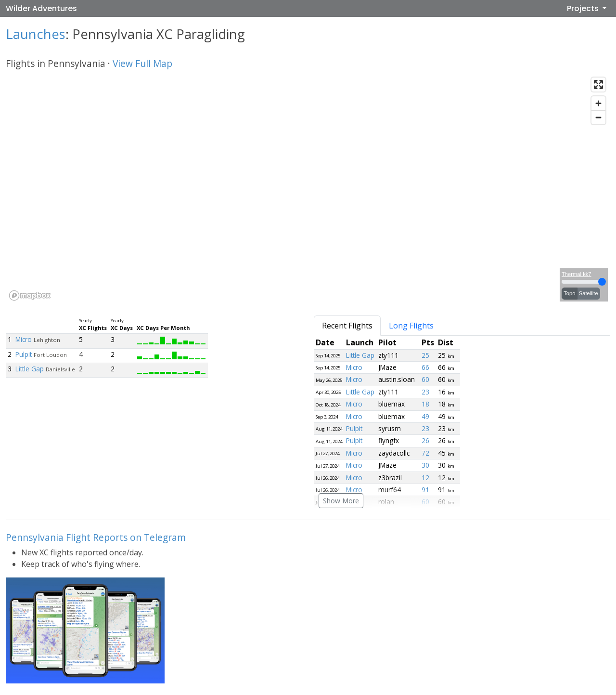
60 (425, 379)
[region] (308, 188)
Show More (341, 501)
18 (425, 404)
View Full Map (142, 63)
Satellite (589, 293)
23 (425, 392)
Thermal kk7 (577, 274)
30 (425, 465)
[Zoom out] (598, 117)
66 (425, 367)
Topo (569, 293)
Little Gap (30, 369)
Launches (36, 34)
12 (425, 478)
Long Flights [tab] (411, 326)
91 (425, 490)
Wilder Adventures (41, 8)
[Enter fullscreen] (598, 85)
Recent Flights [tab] (347, 326)
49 (425, 416)
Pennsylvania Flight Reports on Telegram (96, 537)
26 (425, 440)
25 (425, 355)
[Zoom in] (598, 103)
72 (425, 453)
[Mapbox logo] (30, 295)
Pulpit (24, 354)
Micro (24, 339)
